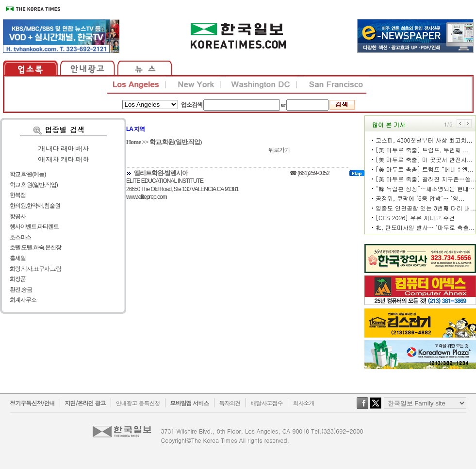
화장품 (18, 279)
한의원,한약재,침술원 (35, 206)
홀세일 (18, 258)
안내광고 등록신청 (138, 403)
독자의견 (230, 403)
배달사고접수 (267, 403)
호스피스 (20, 237)
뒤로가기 (279, 150)
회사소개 (304, 403)
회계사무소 (23, 300)
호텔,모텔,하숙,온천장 (35, 247)
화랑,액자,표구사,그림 (35, 269)
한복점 (18, 195)
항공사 (18, 216)
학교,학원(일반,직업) (34, 185)
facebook (362, 408)
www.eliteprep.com (147, 197)
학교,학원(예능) (28, 174)
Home (133, 142)
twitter (376, 408)
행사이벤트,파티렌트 (34, 226)
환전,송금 (21, 290)
